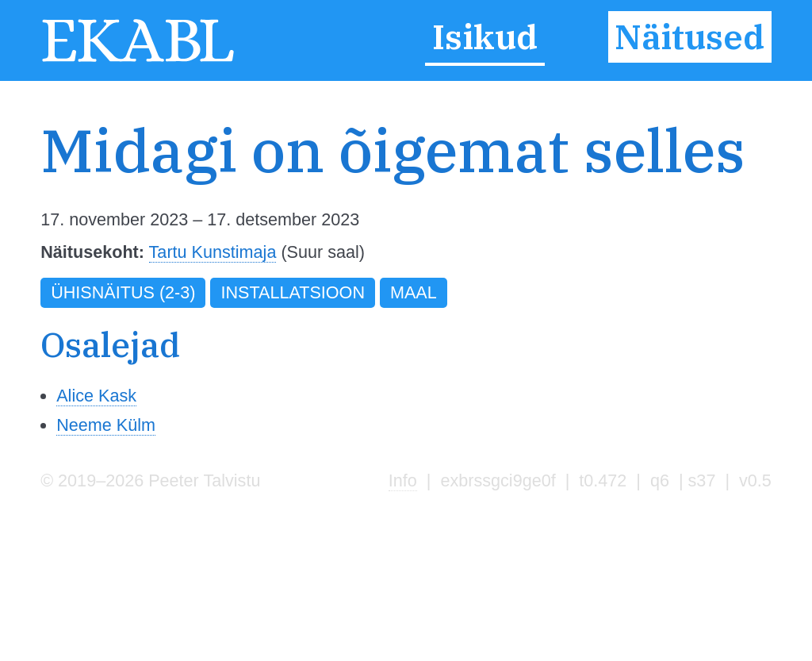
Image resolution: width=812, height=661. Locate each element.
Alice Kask (96, 396)
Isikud (485, 37)
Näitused (689, 37)
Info (403, 480)
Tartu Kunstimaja (213, 252)
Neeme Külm (106, 425)
